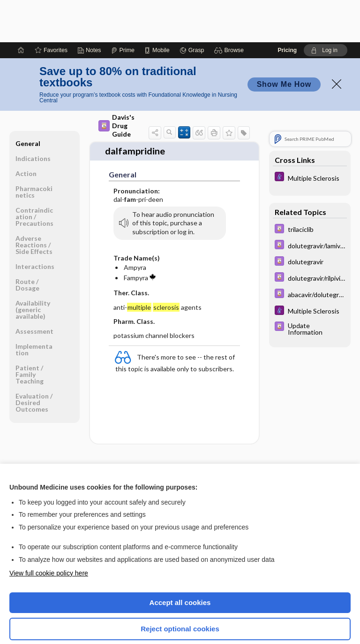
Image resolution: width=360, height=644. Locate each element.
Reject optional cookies (180, 586)
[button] (230, 8)
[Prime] (123, 8)
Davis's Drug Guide (116, 83)
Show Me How (284, 42)
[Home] (21, 8)
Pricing (287, 8)
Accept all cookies (180, 560)
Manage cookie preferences (180, 614)
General (28, 101)
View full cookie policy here (49, 531)
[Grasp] (192, 8)
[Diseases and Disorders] (310, 135)
